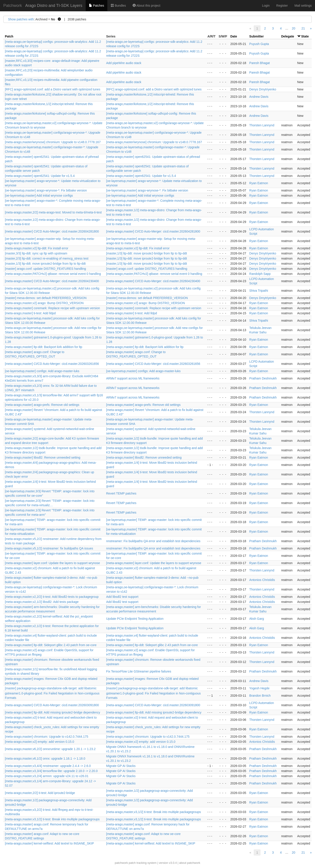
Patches (97, 6)
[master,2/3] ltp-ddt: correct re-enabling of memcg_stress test (47, 258)
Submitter (256, 36)
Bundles (118, 6)
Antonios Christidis (262, 580)
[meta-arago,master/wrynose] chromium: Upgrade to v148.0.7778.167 (53, 142)
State (305, 36)
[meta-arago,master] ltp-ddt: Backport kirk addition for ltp (43, 347)
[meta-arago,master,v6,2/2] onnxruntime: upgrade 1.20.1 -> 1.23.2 (50, 749)
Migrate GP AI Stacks (121, 766)
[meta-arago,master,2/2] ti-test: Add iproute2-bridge (40, 793)
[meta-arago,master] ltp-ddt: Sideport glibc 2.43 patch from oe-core (51, 645)
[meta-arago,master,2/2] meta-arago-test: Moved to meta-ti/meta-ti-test (53, 212)
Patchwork (13, 6)
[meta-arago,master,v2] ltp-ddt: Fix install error (37, 248)
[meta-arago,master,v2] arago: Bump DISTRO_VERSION (44, 303)
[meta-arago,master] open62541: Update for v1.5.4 (40, 176)
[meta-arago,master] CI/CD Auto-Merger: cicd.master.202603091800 (52, 705)
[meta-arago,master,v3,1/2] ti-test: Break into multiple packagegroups (154, 812)
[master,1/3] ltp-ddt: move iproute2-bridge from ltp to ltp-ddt (147, 253)
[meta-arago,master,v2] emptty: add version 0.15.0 (40, 742)
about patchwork (190, 863)
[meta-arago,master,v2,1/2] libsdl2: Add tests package (42, 602)
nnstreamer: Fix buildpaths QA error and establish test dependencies (153, 541)
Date (234, 36)
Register (282, 6)
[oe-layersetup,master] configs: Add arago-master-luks (42, 371)
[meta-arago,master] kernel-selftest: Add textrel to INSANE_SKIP (49, 843)
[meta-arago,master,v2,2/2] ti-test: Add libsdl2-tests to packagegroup (52, 597)
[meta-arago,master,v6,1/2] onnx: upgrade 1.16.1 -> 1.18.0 (45, 759)
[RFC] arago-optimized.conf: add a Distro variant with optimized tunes (53, 89)
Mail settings (303, 6)
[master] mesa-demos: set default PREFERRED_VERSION (46, 298)
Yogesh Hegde (259, 688)
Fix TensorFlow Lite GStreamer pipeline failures (139, 671)
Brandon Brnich (260, 696)
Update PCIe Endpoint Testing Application (135, 619)
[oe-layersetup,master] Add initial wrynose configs (39, 195)
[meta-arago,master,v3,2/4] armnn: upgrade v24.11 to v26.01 (47, 776)
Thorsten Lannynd (262, 125)
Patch (9, 36)
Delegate (288, 36)
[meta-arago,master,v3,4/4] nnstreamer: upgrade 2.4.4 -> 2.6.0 (48, 766)
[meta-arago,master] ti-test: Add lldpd (30, 313)
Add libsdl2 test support (122, 597)
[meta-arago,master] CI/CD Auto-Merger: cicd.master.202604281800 (52, 231)
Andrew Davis (259, 97)
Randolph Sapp (260, 274)
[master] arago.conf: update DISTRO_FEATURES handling (45, 269)
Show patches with (21, 19)
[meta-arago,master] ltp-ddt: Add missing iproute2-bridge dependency (52, 712)
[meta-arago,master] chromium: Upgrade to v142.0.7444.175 (47, 737)
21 (303, 28)
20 (294, 28)
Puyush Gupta (259, 44)
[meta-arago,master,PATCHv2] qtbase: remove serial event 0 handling (53, 274)
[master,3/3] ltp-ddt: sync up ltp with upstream (36, 253)
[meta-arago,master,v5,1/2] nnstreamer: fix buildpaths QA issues (49, 548)
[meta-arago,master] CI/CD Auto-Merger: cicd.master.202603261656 (52, 364)
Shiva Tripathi (259, 291)
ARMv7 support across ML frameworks (133, 378)
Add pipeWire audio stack (124, 63)
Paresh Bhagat (260, 63)
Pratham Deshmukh (263, 378)
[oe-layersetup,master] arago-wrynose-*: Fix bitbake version (46, 190)
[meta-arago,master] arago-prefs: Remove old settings (42, 405)
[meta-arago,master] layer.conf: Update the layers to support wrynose (52, 563)
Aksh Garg (257, 619)
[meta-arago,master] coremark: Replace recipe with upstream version (52, 308)
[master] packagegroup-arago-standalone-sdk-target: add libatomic (51, 688)
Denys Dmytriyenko (263, 89)
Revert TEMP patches (121, 493)
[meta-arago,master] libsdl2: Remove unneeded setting (43, 457)
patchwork (121, 863)
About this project (146, 6)
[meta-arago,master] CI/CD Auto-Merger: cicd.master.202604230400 (52, 281)
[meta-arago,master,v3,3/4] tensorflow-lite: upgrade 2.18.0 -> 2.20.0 (51, 771)
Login (266, 6)
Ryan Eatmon (259, 183)
